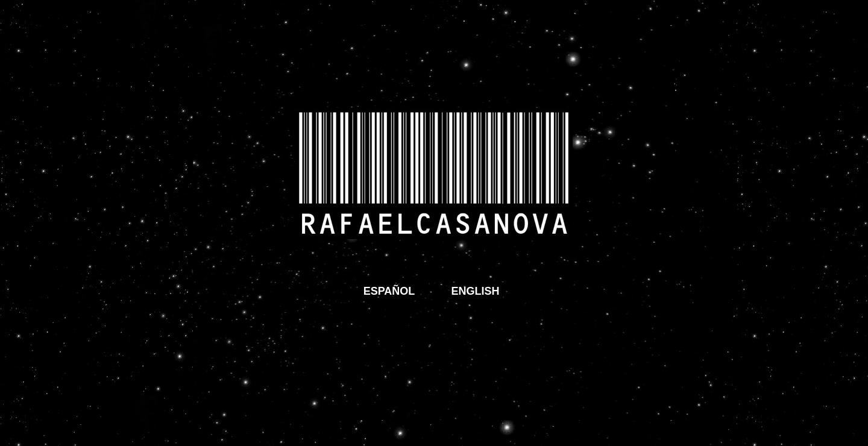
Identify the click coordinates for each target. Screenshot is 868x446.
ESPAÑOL (389, 291)
